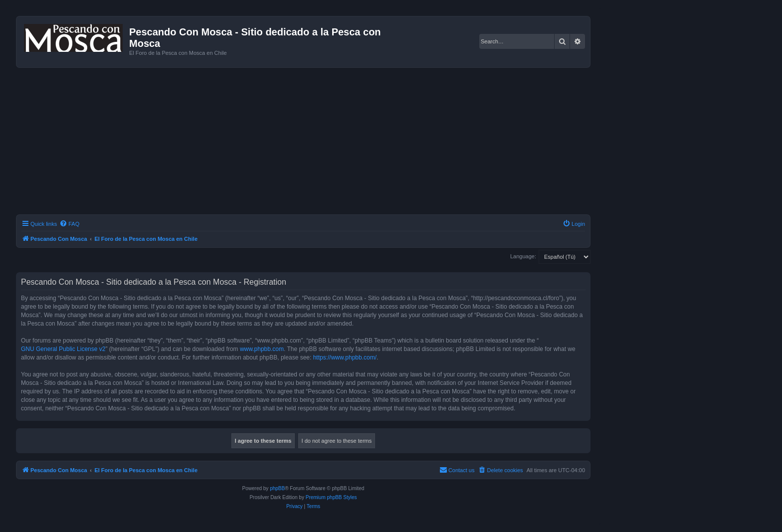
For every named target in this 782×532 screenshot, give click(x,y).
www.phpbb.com (262, 349)
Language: (523, 256)
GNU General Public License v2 (63, 349)
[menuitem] (69, 224)
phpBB (277, 488)
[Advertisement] (315, 143)
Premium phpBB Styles (331, 497)
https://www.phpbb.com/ (345, 357)
